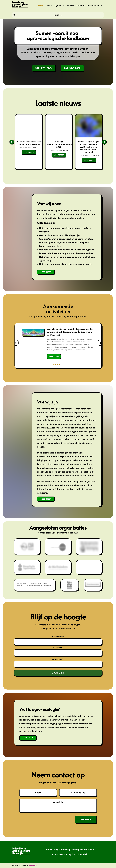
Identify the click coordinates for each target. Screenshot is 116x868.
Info (48, 6)
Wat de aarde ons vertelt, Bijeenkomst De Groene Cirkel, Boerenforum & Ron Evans (70, 331)
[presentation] (16, 343)
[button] (54, 365)
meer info (54, 356)
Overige (35, 148)
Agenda (58, 6)
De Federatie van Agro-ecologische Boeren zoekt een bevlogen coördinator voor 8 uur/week (89, 147)
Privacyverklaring (62, 854)
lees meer (46, 272)
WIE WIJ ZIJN (44, 68)
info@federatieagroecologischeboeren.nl (74, 850)
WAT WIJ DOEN (72, 68)
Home (40, 6)
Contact (81, 6)
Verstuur (86, 819)
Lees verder (29, 152)
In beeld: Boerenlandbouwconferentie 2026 (61, 144)
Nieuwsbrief (94, 6)
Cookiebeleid (81, 854)
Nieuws (70, 6)
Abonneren (58, 673)
